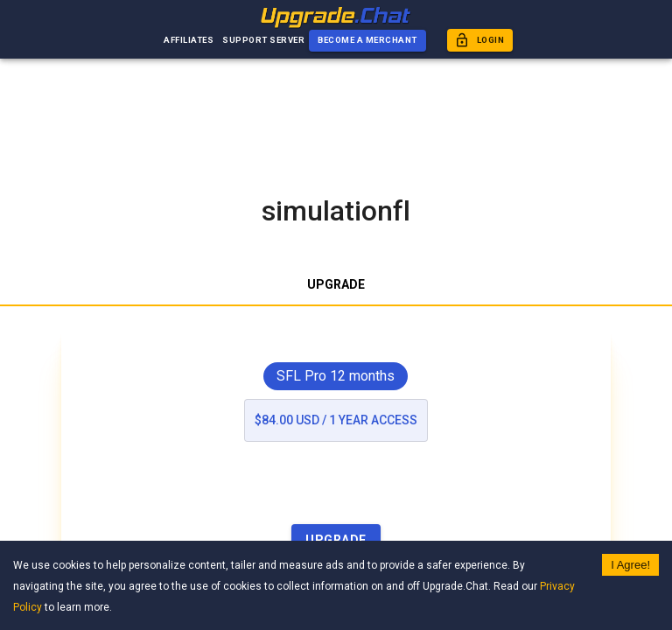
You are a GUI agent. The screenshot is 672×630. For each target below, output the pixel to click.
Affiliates (189, 41)
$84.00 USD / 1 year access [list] (336, 420)
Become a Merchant (367, 41)
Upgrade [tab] (336, 285)
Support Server (263, 41)
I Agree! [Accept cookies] (630, 565)
